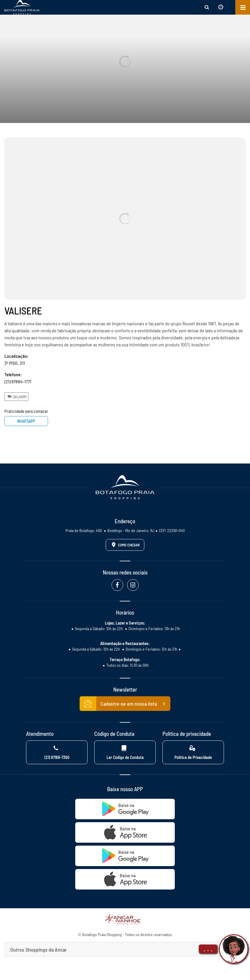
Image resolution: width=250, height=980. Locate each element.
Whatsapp (26, 421)
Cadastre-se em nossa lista (125, 704)
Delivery (16, 396)
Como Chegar (125, 545)
